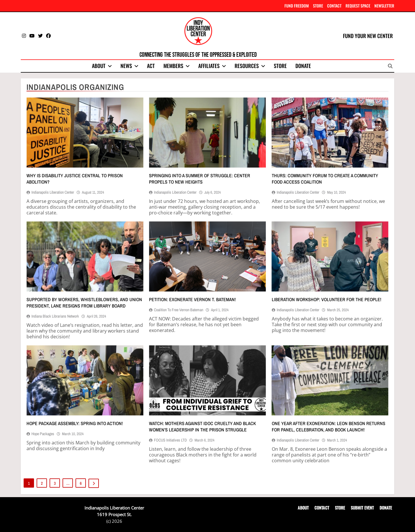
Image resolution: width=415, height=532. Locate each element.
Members (173, 66)
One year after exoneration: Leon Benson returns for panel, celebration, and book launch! (329, 427)
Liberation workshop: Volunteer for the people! (327, 299)
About (99, 66)
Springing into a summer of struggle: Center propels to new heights (200, 179)
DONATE (386, 508)
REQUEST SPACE (358, 6)
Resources (247, 66)
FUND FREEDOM (297, 6)
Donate (303, 66)
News (126, 66)
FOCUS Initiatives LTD (170, 440)
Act (151, 66)
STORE (318, 6)
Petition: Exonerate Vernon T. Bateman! (192, 299)
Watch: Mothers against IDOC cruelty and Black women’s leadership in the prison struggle (202, 427)
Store (280, 66)
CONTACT (334, 6)
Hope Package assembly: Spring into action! (75, 423)
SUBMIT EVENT (362, 508)
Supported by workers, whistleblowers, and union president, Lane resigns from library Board (84, 303)
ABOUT (303, 508)
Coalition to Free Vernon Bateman (179, 310)
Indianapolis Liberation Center (53, 192)
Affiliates (209, 66)
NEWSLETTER (384, 6)
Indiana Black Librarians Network (55, 316)
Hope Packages (43, 434)
